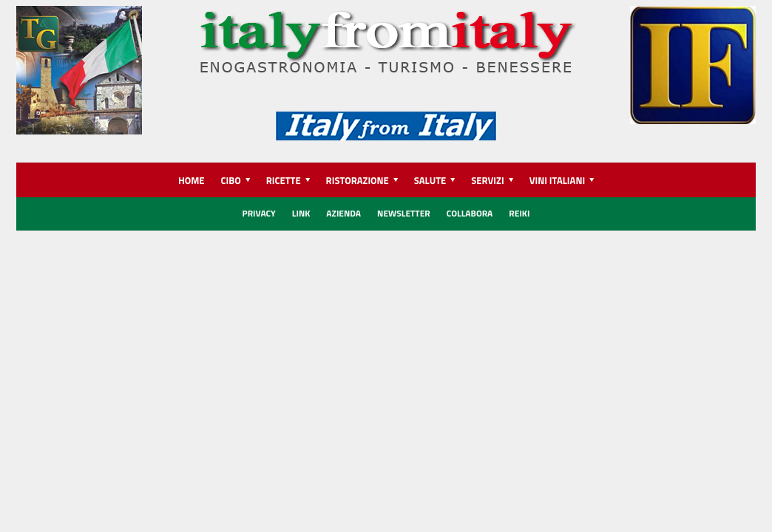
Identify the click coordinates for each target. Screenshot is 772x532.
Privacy (259, 213)
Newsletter (404, 213)
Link (301, 213)
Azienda (343, 213)
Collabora (470, 213)
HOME (192, 180)
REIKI (519, 213)
